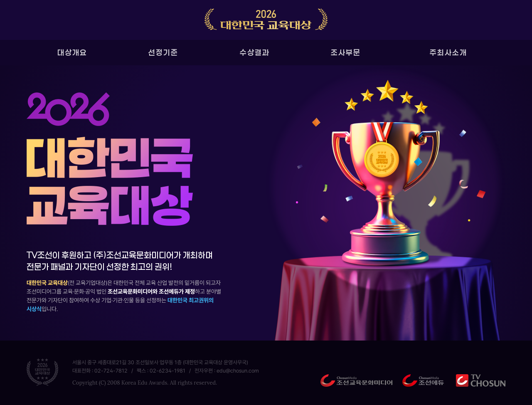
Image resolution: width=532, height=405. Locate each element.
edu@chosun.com (238, 371)
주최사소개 (448, 52)
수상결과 (255, 52)
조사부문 (346, 52)
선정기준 (163, 52)
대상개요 (72, 52)
